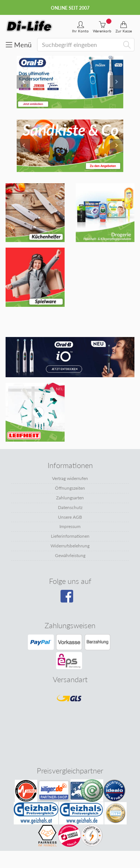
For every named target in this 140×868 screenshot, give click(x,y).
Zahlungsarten (70, 498)
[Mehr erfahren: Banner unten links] (70, 357)
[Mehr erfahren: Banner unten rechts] (35, 412)
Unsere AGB (70, 517)
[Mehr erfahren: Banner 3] (35, 277)
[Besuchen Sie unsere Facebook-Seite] (69, 599)
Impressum (70, 526)
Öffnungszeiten (70, 488)
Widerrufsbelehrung (70, 546)
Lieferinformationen (70, 536)
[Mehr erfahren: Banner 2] (105, 213)
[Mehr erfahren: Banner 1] (35, 213)
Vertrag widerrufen (70, 478)
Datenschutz (70, 507)
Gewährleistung (70, 555)
